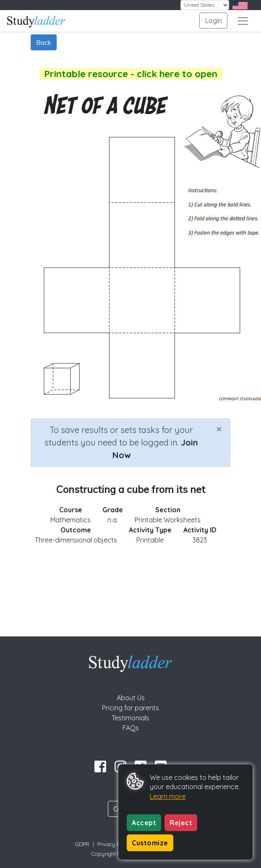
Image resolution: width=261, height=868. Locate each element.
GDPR (82, 844)
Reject (181, 823)
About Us (131, 698)
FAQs (131, 728)
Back (44, 42)
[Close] (219, 429)
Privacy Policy (114, 844)
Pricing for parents (130, 708)
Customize (150, 843)
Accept (144, 823)
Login (213, 21)
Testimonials (130, 718)
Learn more (168, 796)
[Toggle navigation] (243, 21)
